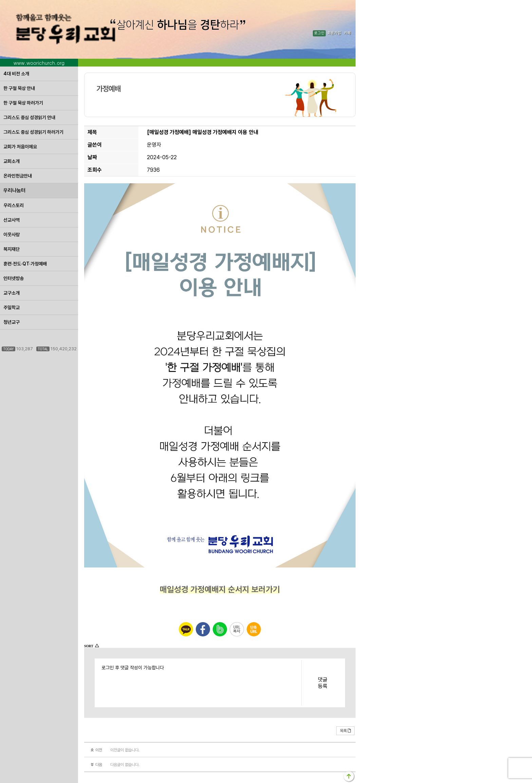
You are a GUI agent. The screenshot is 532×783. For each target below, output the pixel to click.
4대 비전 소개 (16, 42)
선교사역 (12, 188)
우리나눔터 (14, 159)
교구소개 (12, 261)
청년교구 (12, 290)
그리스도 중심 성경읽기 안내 (29, 86)
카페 (347, 17)
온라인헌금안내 (18, 144)
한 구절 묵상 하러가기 (23, 71)
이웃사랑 (12, 203)
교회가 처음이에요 (20, 115)
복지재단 (12, 217)
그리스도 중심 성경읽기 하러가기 (33, 100)
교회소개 (12, 129)
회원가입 (334, 17)
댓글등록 (323, 651)
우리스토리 (14, 173)
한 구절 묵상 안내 (19, 56)
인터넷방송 (14, 246)
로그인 (319, 17)
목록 (345, 699)
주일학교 (12, 276)
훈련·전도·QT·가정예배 (25, 232)
